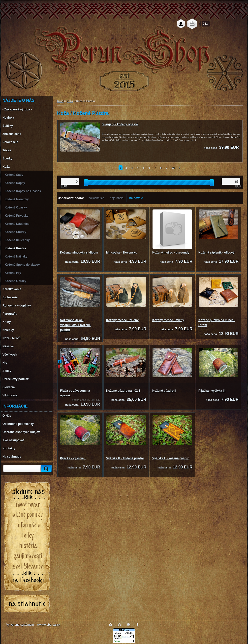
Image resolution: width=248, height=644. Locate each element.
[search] (45, 469)
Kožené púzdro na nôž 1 (123, 391)
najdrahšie (117, 198)
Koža (70, 101)
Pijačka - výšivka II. (212, 391)
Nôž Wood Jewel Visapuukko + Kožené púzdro (75, 325)
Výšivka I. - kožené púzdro (171, 458)
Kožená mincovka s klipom (79, 253)
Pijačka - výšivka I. (73, 458)
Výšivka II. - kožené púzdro (125, 458)
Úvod (60, 101)
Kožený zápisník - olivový (216, 253)
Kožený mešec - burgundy (171, 253)
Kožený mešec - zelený (122, 320)
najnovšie (136, 198)
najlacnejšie (96, 198)
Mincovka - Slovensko (122, 253)
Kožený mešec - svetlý (168, 320)
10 (173, 168)
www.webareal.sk (49, 625)
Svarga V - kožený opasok (120, 124)
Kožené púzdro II (164, 391)
